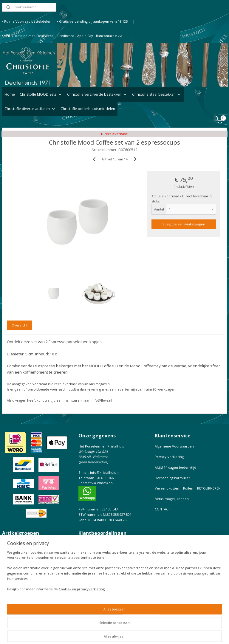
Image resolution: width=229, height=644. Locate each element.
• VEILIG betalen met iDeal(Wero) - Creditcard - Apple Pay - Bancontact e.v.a (62, 36)
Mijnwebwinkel (206, 633)
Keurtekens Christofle (19, 608)
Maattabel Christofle (18, 602)
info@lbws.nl (102, 400)
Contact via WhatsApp (96, 483)
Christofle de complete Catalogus (28, 597)
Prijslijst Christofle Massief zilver (28, 613)
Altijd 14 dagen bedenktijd (175, 467)
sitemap (118, 633)
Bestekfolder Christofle (20, 592)
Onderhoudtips (14, 587)
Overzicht (20, 325)
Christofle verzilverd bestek (24, 544)
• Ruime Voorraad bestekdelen (27, 21)
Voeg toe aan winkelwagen (184, 224)
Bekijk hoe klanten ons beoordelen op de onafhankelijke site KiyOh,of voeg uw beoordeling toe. (112, 549)
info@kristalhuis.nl (105, 472)
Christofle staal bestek (20, 549)
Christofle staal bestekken (157, 94)
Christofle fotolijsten (18, 554)
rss (131, 633)
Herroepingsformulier (172, 478)
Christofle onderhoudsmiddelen (88, 109)
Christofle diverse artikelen (30, 109)
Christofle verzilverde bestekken (97, 94)
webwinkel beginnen (154, 633)
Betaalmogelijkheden (172, 499)
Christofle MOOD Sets (41, 94)
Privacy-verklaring (169, 457)
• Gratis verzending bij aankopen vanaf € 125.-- (94, 21)
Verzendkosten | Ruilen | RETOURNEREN (188, 488)
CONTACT (163, 509)
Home (10, 94)
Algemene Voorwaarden (174, 446)
